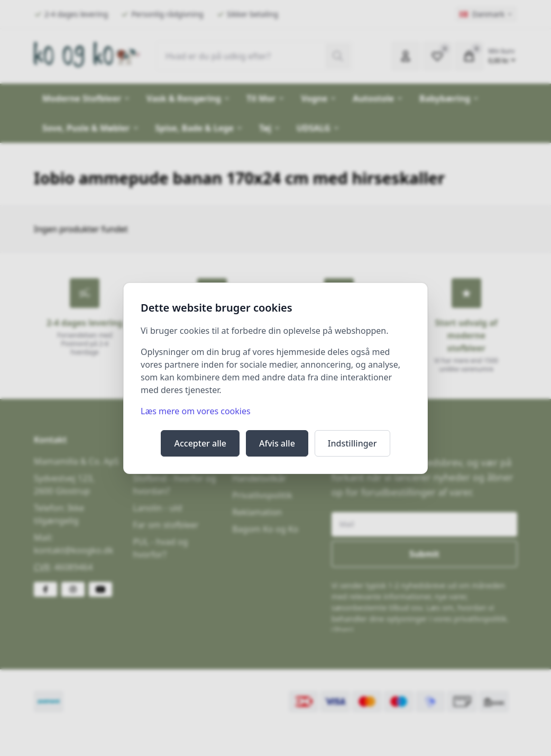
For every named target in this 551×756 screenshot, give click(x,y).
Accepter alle (200, 443)
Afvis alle (277, 443)
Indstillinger (352, 443)
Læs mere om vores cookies (196, 411)
